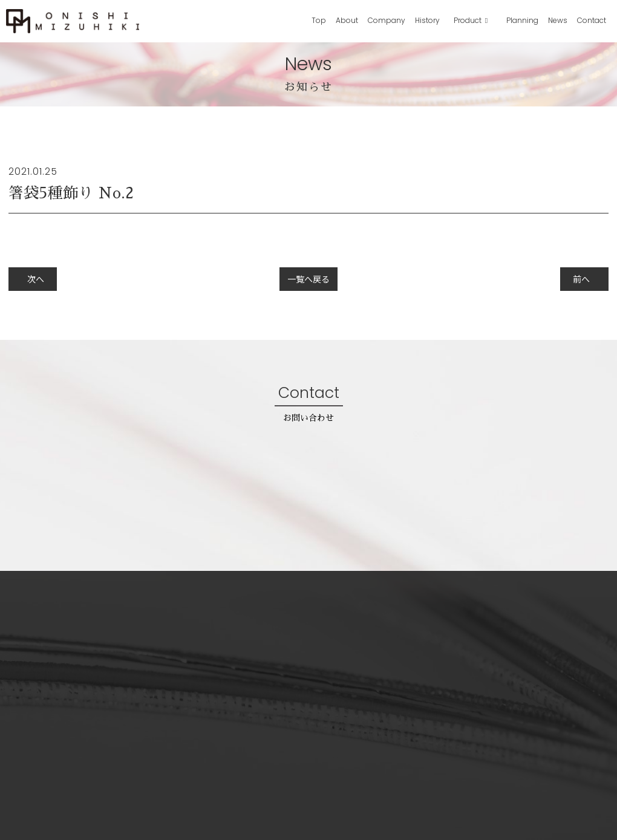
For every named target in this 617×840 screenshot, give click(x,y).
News (558, 20)
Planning (522, 20)
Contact (592, 20)
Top (319, 20)
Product (468, 20)
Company (387, 20)
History (427, 20)
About (347, 20)
